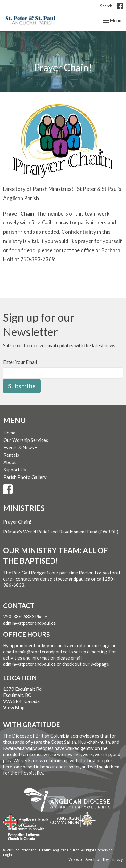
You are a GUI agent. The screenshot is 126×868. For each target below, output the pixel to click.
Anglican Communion (73, 820)
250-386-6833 (19, 616)
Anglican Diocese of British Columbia (70, 801)
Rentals (11, 455)
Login (8, 855)
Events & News (20, 447)
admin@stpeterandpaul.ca (29, 623)
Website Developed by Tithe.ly (96, 859)
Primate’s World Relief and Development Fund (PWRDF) (61, 532)
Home (9, 433)
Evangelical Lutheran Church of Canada (24, 834)
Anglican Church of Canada (26, 821)
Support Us (15, 470)
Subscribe (22, 386)
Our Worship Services (26, 440)
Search (106, 6)
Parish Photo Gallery (25, 477)
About (10, 462)
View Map (14, 707)
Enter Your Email (20, 362)
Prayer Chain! (17, 522)
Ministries (24, 508)
